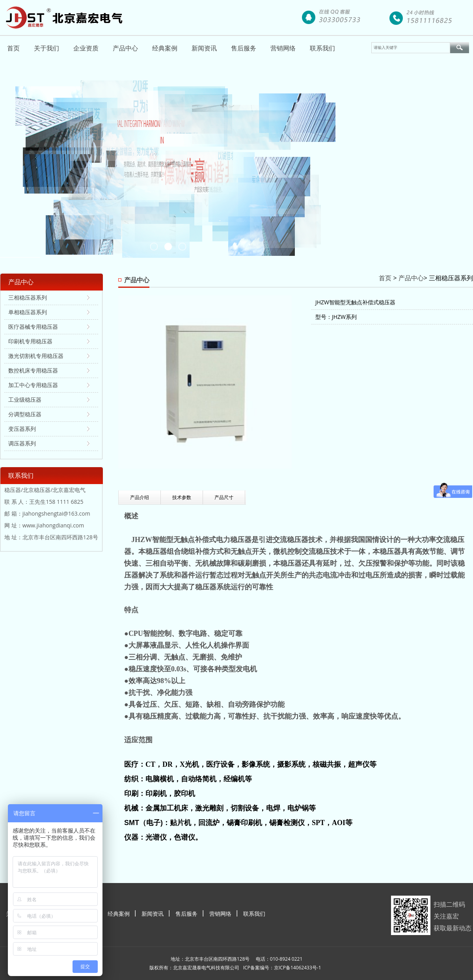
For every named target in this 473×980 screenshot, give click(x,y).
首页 (13, 48)
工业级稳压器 (25, 400)
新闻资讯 (204, 48)
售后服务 (244, 48)
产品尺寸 (224, 497)
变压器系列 (22, 429)
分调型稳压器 (25, 414)
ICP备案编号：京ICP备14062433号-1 (282, 968)
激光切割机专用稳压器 (36, 356)
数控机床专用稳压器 (33, 370)
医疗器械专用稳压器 (33, 327)
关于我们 (47, 48)
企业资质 (86, 48)
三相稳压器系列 (28, 297)
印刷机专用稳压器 (30, 341)
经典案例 (165, 48)
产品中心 (125, 48)
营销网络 (283, 48)
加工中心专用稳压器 (33, 385)
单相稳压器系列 (28, 312)
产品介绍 (140, 497)
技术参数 (182, 497)
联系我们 (322, 48)
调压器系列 (22, 443)
